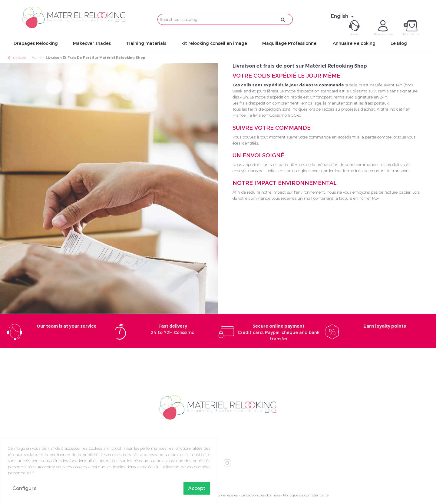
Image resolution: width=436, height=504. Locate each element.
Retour (17, 58)
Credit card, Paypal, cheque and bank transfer (279, 332)
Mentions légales (224, 495)
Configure (25, 488)
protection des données (260, 495)
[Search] (225, 19)
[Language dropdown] (343, 16)
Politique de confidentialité (306, 495)
